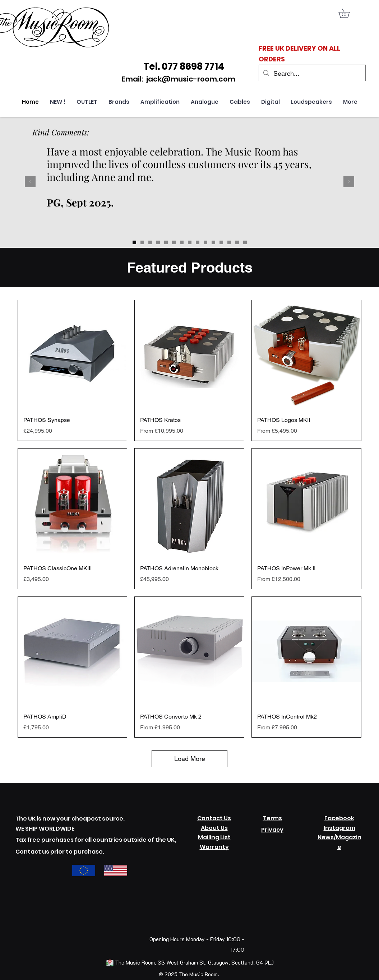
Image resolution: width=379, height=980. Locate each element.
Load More (190, 759)
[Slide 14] (142, 242)
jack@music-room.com (191, 79)
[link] (348, 13)
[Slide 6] (213, 242)
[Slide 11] (166, 242)
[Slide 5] (205, 242)
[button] (160, 102)
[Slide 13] (134, 242)
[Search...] (312, 74)
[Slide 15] (150, 242)
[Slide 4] (198, 242)
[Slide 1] (174, 242)
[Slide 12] (158, 242)
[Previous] (30, 182)
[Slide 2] (182, 242)
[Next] (349, 182)
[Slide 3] (190, 242)
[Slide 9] (237, 242)
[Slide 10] (245, 242)
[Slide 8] (229, 242)
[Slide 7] (221, 242)
